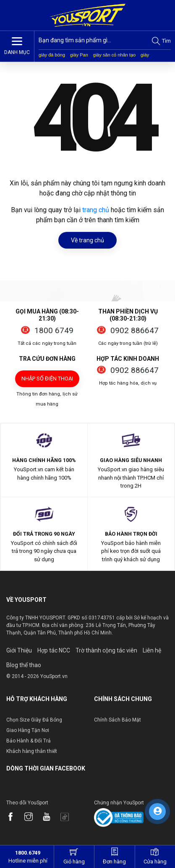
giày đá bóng (52, 55)
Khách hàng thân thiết (32, 751)
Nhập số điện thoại (47, 379)
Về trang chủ (87, 240)
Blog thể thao (24, 665)
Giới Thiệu (19, 650)
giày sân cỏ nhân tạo (114, 55)
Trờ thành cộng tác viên (106, 650)
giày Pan (79, 55)
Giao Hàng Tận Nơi (28, 730)
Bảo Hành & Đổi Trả (29, 741)
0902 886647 (135, 330)
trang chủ (96, 210)
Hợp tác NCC (54, 650)
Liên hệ (152, 650)
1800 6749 (54, 330)
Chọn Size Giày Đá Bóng (34, 720)
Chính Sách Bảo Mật (118, 720)
